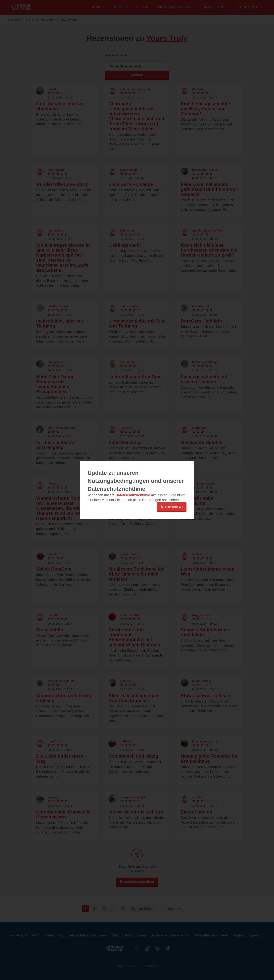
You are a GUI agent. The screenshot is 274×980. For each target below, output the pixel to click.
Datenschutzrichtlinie (133, 495)
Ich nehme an (172, 507)
